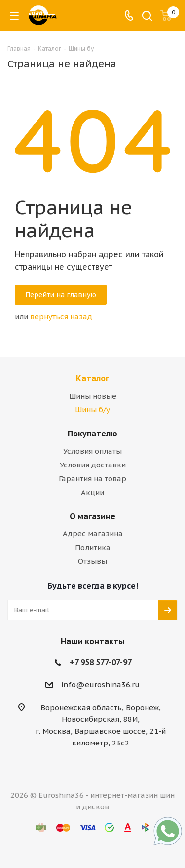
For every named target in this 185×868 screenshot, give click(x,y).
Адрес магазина (93, 534)
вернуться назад (61, 317)
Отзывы (92, 561)
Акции (92, 492)
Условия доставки (93, 465)
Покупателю (92, 434)
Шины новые (93, 396)
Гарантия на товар (92, 479)
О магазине (92, 516)
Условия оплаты (92, 451)
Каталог (92, 378)
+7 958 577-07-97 (101, 662)
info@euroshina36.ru (100, 685)
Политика (93, 547)
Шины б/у (92, 410)
